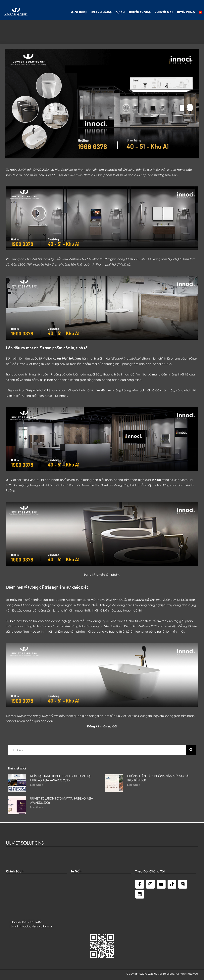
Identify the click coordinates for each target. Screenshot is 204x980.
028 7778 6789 (32, 922)
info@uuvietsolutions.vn (36, 926)
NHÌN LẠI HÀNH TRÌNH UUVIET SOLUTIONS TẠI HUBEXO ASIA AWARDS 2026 (61, 778)
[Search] (191, 750)
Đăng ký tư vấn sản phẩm (102, 574)
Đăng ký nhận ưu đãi (102, 726)
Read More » (37, 785)
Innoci (156, 480)
